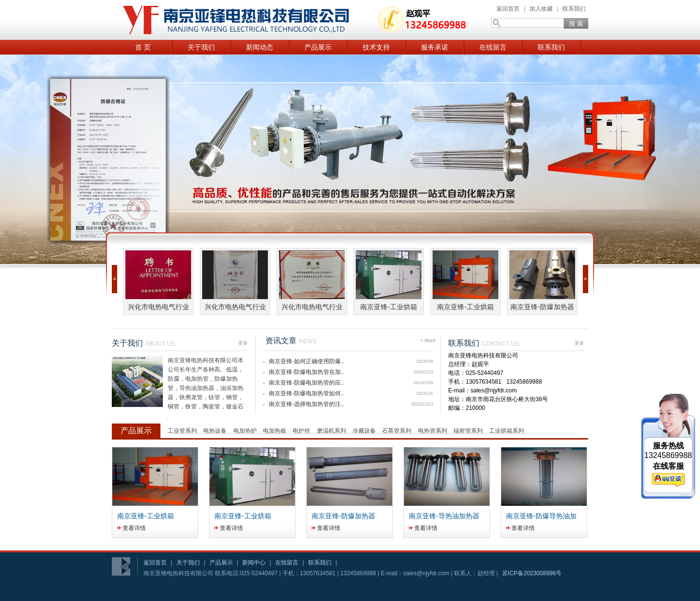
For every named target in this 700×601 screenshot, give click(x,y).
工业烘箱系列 (507, 431)
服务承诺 (435, 47)
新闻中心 (254, 563)
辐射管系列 (468, 431)
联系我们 (574, 9)
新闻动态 (260, 47)
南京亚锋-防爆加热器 (542, 307)
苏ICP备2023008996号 (532, 573)
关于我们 (201, 47)
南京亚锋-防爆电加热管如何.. (306, 393)
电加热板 (275, 431)
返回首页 (508, 9)
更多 (243, 341)
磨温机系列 (332, 431)
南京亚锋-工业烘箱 (389, 307)
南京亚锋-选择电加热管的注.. (306, 404)
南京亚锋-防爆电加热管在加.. (306, 372)
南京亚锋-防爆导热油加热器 (541, 516)
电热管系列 (433, 431)
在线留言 (493, 47)
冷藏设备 (364, 431)
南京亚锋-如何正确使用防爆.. (306, 361)
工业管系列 (182, 431)
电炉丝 (301, 431)
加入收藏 (541, 9)
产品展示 (318, 47)
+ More (428, 338)
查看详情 (134, 528)
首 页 (143, 47)
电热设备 (215, 431)
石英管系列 (397, 431)
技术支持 (376, 47)
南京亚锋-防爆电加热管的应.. (306, 383)
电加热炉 (245, 431)
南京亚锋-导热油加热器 (444, 516)
